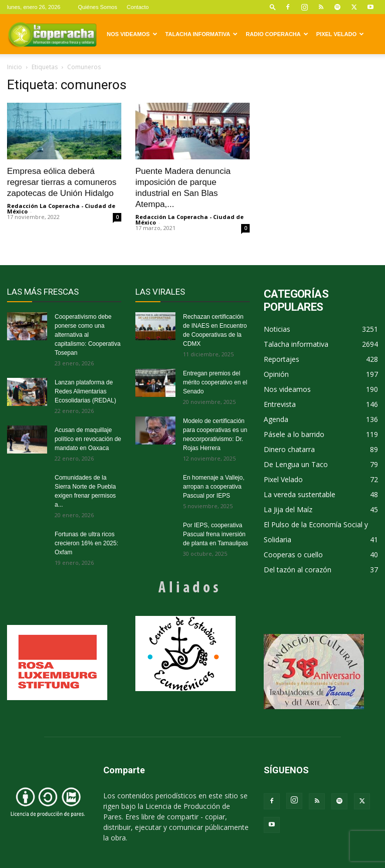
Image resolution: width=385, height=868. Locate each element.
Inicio (15, 67)
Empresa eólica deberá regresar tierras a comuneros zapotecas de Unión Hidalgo (62, 182)
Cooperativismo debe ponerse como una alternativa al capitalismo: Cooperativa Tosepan (87, 335)
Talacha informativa (202, 34)
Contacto (138, 7)
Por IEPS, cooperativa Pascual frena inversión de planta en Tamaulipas (216, 534)
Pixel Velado (340, 34)
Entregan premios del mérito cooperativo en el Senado (215, 382)
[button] (273, 7)
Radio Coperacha (277, 34)
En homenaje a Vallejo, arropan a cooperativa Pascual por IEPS (214, 487)
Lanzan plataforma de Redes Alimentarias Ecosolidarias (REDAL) (85, 391)
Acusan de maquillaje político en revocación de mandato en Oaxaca (88, 439)
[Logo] (52, 34)
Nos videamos (132, 34)
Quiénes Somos (97, 7)
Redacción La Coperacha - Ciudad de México (61, 208)
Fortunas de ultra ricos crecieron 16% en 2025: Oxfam (86, 543)
